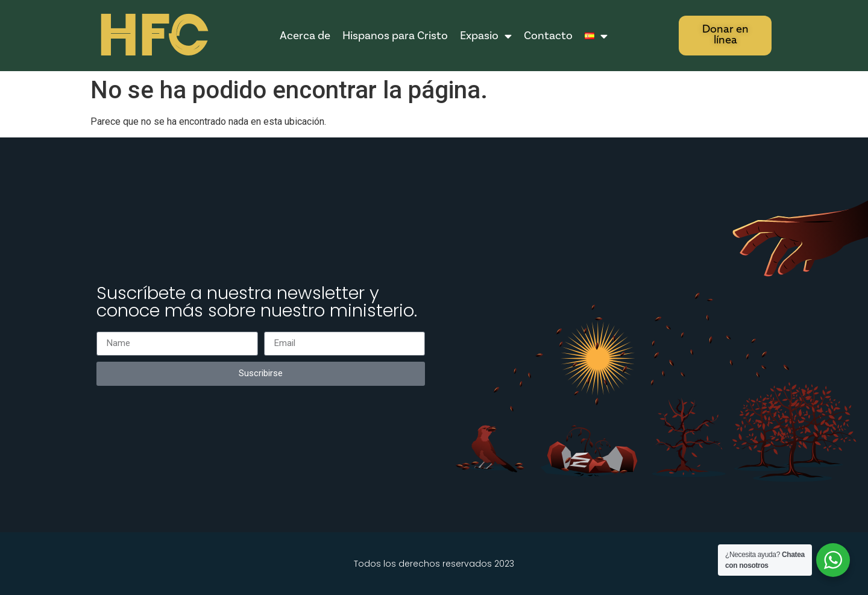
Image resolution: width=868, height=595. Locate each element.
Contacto (548, 36)
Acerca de (305, 36)
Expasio (486, 36)
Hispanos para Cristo (395, 36)
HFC (152, 36)
